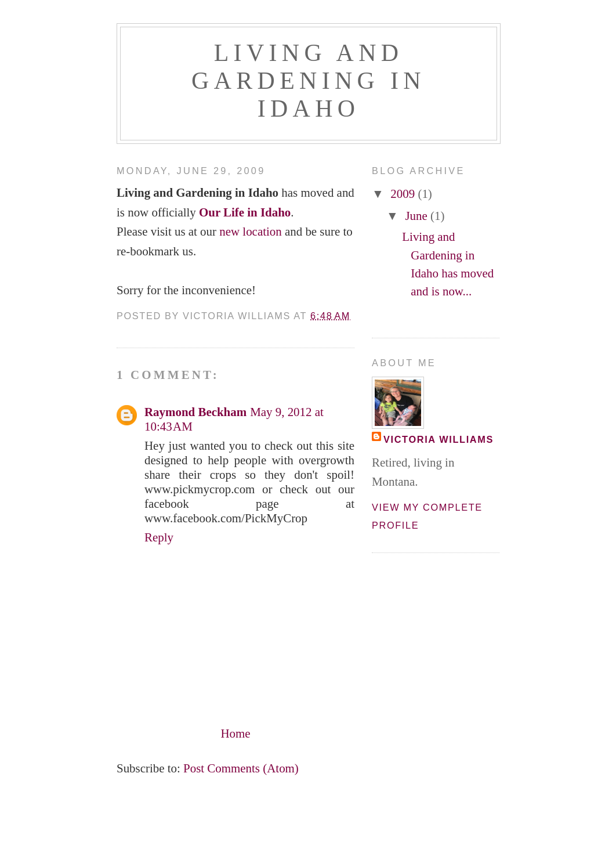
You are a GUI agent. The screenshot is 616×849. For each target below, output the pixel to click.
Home (235, 734)
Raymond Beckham (195, 412)
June (418, 216)
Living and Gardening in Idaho (309, 81)
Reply (159, 537)
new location (250, 232)
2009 (404, 194)
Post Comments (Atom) (241, 768)
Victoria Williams (439, 439)
